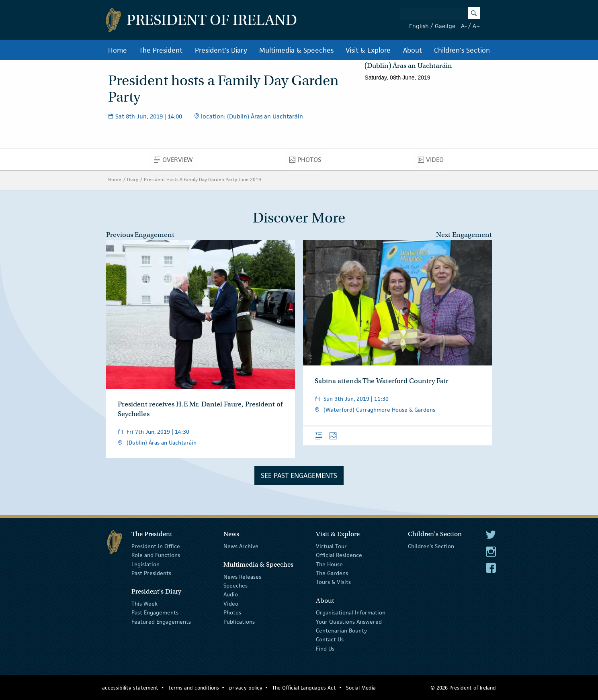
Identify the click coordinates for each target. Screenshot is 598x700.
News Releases (242, 576)
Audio (231, 594)
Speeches (236, 586)
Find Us (325, 649)
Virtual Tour (331, 546)
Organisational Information (351, 612)
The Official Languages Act (304, 688)
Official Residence (339, 555)
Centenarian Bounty (341, 631)
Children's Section (462, 50)
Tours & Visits (333, 582)
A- (464, 26)
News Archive (241, 546)
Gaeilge (445, 26)
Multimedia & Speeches (296, 50)
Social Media (361, 688)
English (419, 26)
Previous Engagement (140, 235)
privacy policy (246, 688)
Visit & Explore (368, 50)
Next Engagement (464, 235)
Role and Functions (156, 555)
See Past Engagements (299, 476)
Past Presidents (151, 573)
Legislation (145, 564)
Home (118, 50)
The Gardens (332, 573)
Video (433, 161)
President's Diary (221, 50)
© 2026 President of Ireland (463, 688)
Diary (133, 179)
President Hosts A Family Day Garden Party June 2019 (203, 179)
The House (329, 564)
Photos (307, 161)
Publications (239, 621)
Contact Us (330, 639)
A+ (476, 26)
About (413, 50)
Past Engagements (155, 612)
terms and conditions (194, 688)
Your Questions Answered (349, 621)
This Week (144, 604)
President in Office (156, 546)
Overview (176, 161)
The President (161, 50)
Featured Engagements (161, 621)
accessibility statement (130, 688)
